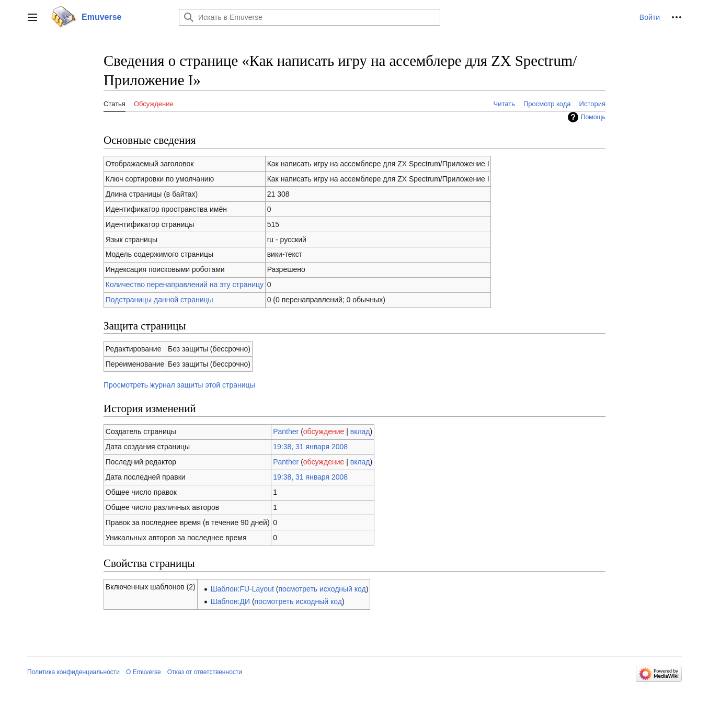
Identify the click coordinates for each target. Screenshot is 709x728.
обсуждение (324, 431)
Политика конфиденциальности (73, 672)
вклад (360, 431)
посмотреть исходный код (322, 589)
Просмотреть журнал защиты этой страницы (179, 385)
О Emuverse (144, 672)
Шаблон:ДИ (230, 601)
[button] (32, 17)
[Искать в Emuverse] (310, 17)
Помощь (593, 117)
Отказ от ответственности (205, 672)
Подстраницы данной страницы (159, 300)
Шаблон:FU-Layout (242, 589)
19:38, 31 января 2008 (310, 447)
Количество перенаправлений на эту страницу (185, 285)
